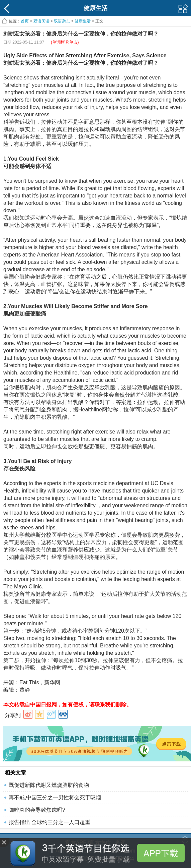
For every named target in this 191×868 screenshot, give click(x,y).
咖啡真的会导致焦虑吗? (37, 810)
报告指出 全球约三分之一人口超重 (50, 822)
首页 (25, 21)
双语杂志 (62, 21)
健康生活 (83, 21)
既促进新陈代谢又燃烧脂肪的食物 (49, 785)
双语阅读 (41, 21)
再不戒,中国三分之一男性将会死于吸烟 (55, 797)
